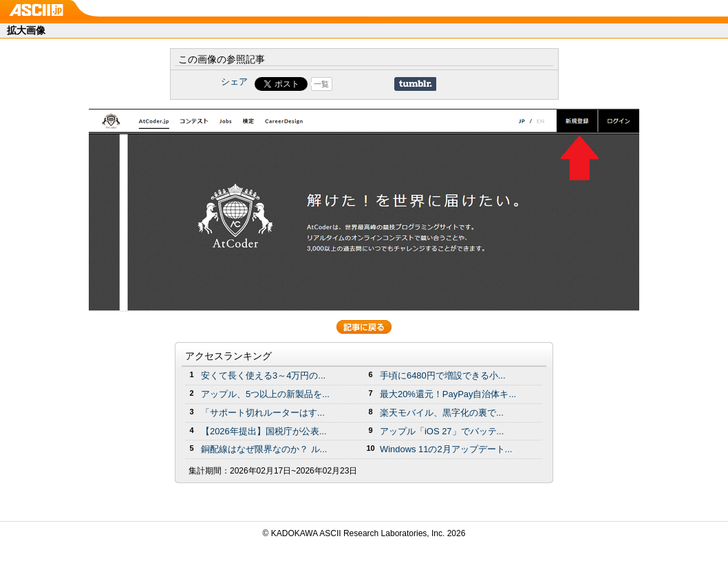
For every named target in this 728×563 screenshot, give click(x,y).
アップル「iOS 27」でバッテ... (442, 431)
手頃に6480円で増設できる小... (443, 375)
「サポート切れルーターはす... (263, 413)
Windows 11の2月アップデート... (446, 449)
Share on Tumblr (415, 84)
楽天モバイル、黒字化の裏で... (442, 413)
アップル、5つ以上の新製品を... (265, 394)
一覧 (321, 84)
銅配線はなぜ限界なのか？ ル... (264, 449)
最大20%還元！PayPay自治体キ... (448, 394)
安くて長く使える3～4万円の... (263, 375)
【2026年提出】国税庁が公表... (264, 431)
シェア (234, 82)
